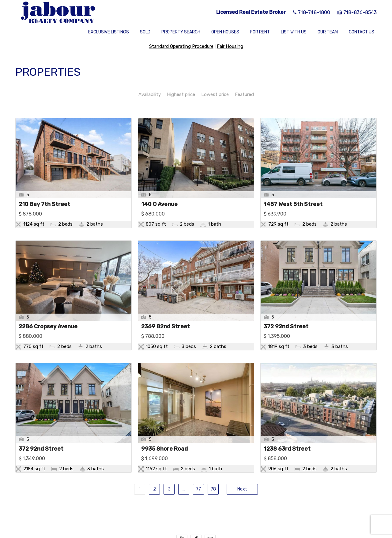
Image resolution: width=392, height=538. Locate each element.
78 (213, 489)
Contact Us (362, 32)
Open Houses (225, 32)
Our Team (328, 32)
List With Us (294, 32)
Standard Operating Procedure (181, 46)
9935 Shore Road (164, 449)
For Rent (260, 32)
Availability (150, 94)
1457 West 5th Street (293, 204)
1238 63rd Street (287, 449)
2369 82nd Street (166, 327)
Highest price (181, 94)
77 (198, 489)
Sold (145, 32)
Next (242, 489)
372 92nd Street (286, 327)
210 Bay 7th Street (44, 204)
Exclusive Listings (109, 32)
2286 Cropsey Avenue (48, 327)
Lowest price (215, 94)
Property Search (181, 32)
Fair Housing (230, 46)
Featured (244, 94)
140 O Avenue (159, 204)
